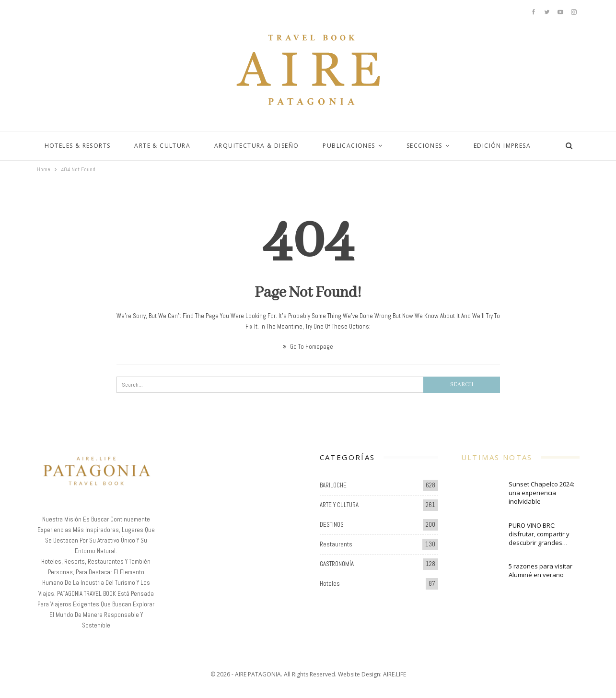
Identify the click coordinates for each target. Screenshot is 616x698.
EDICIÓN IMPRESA (502, 146)
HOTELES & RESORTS (78, 146)
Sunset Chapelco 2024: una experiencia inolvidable (541, 493)
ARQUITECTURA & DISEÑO (256, 146)
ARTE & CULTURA (162, 146)
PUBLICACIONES (349, 146)
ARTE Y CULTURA (339, 505)
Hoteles (330, 584)
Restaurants (336, 544)
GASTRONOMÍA (337, 564)
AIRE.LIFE (395, 674)
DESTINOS (332, 525)
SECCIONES (424, 146)
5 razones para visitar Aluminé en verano (540, 570)
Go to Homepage (308, 347)
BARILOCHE (333, 485)
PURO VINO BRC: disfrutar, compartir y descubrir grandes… (539, 534)
